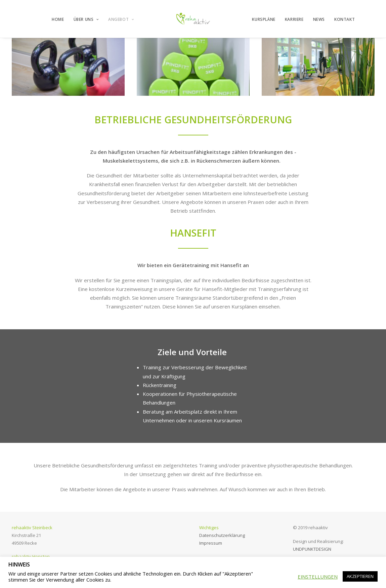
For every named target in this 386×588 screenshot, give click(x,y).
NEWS (319, 19)
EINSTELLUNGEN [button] (318, 577)
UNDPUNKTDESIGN (312, 549)
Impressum (211, 543)
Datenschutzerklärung (222, 535)
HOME (58, 19)
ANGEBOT (121, 19)
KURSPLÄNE (264, 19)
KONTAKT (345, 19)
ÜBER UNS (86, 19)
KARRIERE (294, 19)
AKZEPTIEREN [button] (360, 576)
